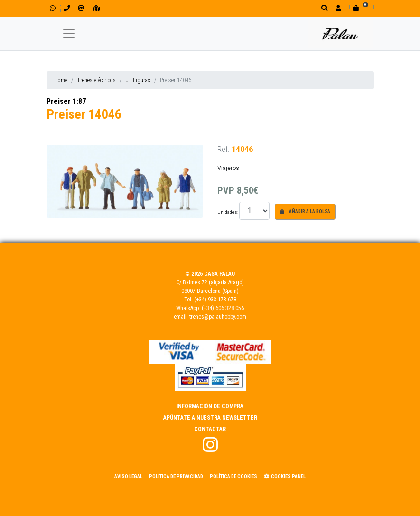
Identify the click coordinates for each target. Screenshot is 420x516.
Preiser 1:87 (66, 101)
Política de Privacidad (176, 476)
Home (61, 80)
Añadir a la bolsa (305, 211)
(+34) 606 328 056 (223, 308)
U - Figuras (138, 80)
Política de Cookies (233, 476)
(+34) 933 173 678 (215, 300)
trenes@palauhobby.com (218, 317)
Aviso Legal (128, 476)
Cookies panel (285, 476)
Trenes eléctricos (96, 80)
